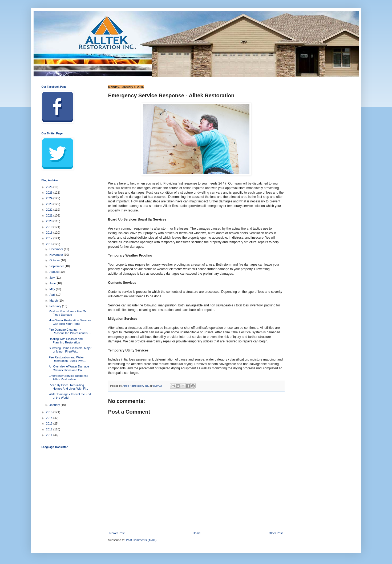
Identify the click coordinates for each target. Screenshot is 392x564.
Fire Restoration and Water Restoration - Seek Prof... (67, 359)
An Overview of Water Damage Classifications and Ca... (69, 368)
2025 (50, 193)
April (53, 295)
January (55, 405)
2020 (50, 221)
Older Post (276, 533)
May (53, 289)
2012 (50, 429)
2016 (50, 244)
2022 (50, 210)
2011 (50, 435)
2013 (50, 423)
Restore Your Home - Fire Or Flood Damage (67, 313)
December (57, 249)
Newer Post (117, 533)
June (53, 283)
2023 (50, 204)
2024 (50, 198)
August (54, 272)
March (54, 301)
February (56, 306)
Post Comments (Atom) (141, 540)
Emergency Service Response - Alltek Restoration (69, 377)
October (55, 260)
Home (197, 533)
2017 (50, 238)
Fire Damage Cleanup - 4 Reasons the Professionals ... (70, 331)
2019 (50, 227)
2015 (50, 412)
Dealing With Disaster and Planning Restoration (66, 341)
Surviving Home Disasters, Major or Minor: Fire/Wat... (70, 350)
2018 (50, 233)
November (57, 255)
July (53, 278)
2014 (50, 418)
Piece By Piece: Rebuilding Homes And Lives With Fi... (68, 387)
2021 (50, 215)
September (57, 266)
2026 (50, 187)
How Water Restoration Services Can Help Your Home (70, 322)
